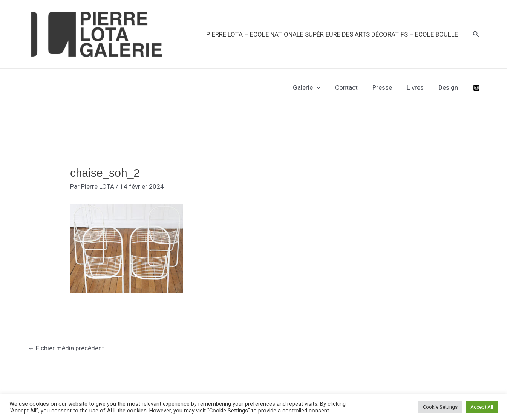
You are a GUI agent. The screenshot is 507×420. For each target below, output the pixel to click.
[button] (476, 34)
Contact (353, 87)
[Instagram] (476, 88)
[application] (325, 87)
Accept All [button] (482, 407)
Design (449, 87)
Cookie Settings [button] (440, 407)
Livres (418, 87)
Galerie (315, 87)
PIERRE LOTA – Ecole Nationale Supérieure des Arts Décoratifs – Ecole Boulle (333, 34)
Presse (387, 87)
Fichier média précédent (66, 348)
